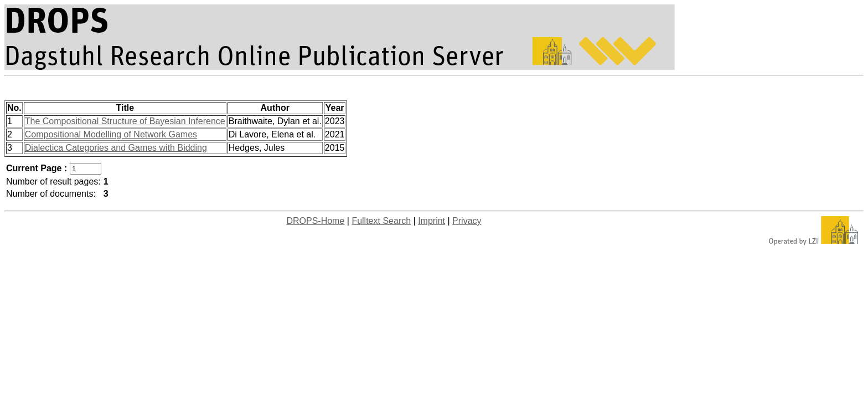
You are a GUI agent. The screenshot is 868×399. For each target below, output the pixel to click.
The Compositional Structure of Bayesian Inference (125, 121)
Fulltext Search (381, 221)
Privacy (467, 221)
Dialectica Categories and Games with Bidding (116, 148)
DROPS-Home (315, 221)
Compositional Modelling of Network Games (111, 134)
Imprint (432, 221)
